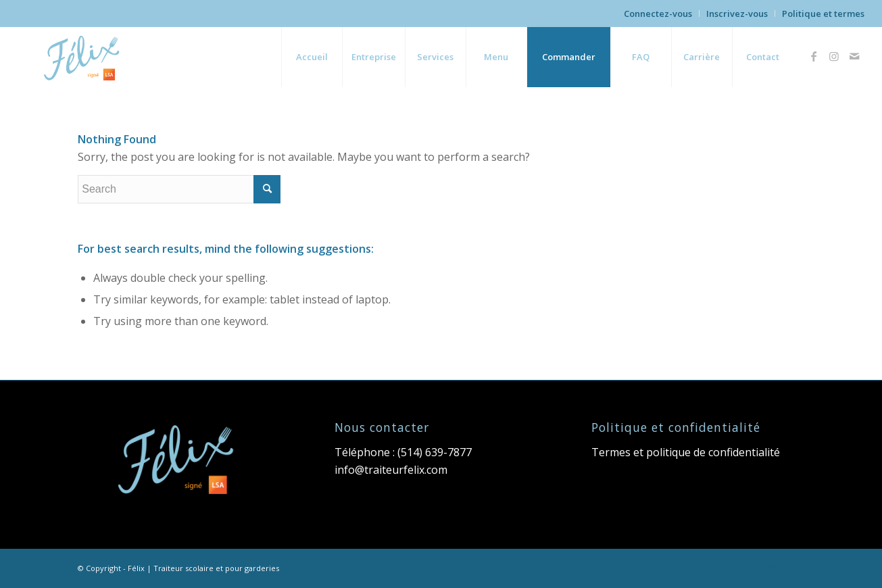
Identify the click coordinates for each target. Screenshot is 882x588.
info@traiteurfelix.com (391, 470)
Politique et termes (823, 14)
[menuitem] (658, 14)
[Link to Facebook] (814, 56)
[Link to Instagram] (834, 56)
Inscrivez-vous (737, 14)
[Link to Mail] (854, 56)
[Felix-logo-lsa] (84, 57)
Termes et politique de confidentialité (686, 452)
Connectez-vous (658, 14)
